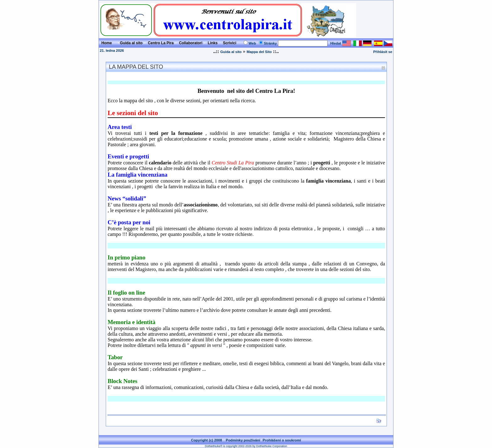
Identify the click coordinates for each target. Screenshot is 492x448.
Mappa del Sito (259, 52)
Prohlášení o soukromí (282, 440)
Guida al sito (231, 52)
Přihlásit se (383, 52)
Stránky (270, 43)
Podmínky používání (243, 440)
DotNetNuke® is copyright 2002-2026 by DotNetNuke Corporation (246, 446)
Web (252, 43)
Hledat (336, 43)
